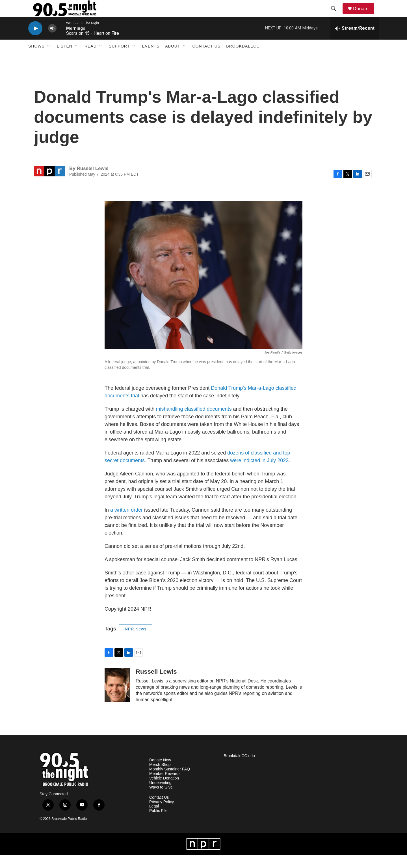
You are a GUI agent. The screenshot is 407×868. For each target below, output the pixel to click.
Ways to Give (161, 800)
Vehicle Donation (164, 791)
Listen (65, 59)
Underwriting (160, 795)
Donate (364, 15)
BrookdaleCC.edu (239, 769)
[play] (35, 41)
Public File (158, 823)
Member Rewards (165, 786)
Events (151, 59)
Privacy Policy (162, 815)
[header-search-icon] (336, 15)
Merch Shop (160, 777)
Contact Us (207, 59)
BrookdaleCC (243, 59)
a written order (126, 523)
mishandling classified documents (194, 422)
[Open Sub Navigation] (49, 59)
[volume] (52, 41)
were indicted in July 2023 (259, 473)
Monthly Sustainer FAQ (170, 782)
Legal (154, 819)
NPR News (136, 642)
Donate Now (160, 773)
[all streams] (355, 41)
